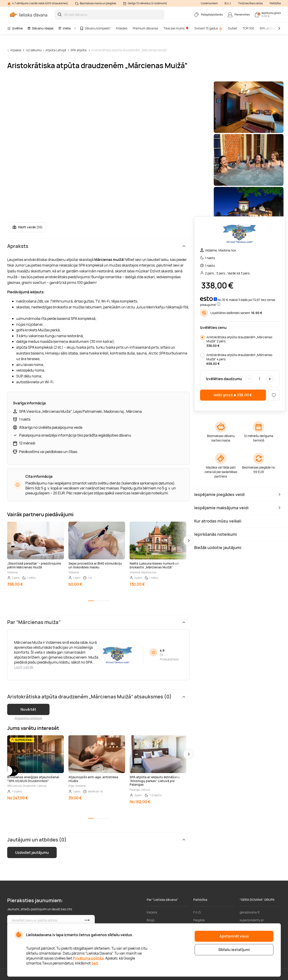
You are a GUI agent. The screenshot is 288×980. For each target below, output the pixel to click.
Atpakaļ (16, 50)
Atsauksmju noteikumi (28, 718)
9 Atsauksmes (169, 657)
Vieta (64, 28)
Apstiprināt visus (234, 936)
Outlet (233, 28)
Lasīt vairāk (24, 667)
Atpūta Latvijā (56, 50)
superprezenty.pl (252, 920)
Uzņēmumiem (209, 3)
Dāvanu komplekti (95, 28)
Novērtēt (28, 709)
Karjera (152, 912)
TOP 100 (248, 28)
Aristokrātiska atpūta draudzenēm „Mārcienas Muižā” (129, 50)
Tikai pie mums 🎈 (176, 28)
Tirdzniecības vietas (250, 3)
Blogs (151, 920)
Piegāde (199, 920)
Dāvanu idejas (40, 28)
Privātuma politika (88, 958)
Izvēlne (15, 28)
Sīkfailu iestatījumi (234, 950)
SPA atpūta (79, 50)
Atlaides (121, 28)
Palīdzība (275, 3)
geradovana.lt (250, 912)
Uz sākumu (34, 50)
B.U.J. (228, 3)
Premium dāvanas (145, 28)
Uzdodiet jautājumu (32, 852)
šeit (95, 963)
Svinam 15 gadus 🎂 (208, 28)
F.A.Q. (197, 912)
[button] (189, 540)
